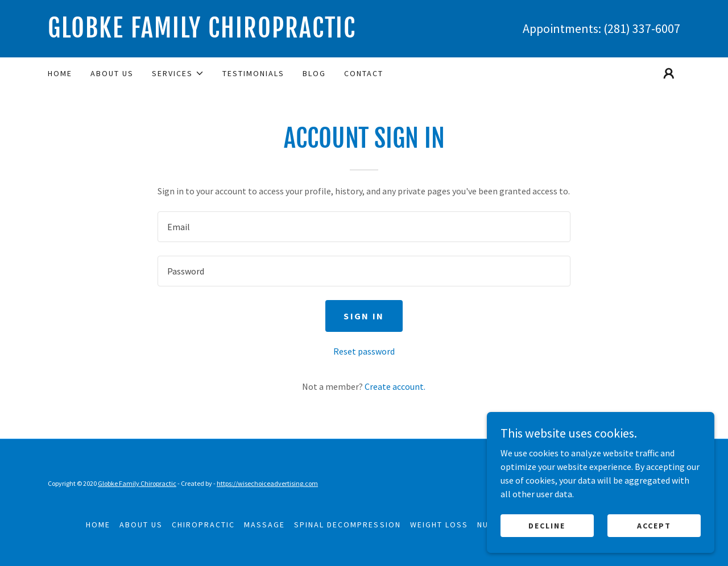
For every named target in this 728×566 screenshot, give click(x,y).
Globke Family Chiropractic (137, 483)
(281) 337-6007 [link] (642, 28)
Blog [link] (314, 73)
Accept (654, 525)
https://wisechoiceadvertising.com (267, 483)
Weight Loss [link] (439, 525)
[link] (206, 34)
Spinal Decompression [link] (347, 525)
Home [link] (60, 73)
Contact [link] (364, 73)
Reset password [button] (364, 351)
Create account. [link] (395, 386)
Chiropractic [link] (203, 525)
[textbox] (364, 227)
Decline (547, 525)
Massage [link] (264, 525)
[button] (178, 73)
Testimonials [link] (253, 73)
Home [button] (98, 525)
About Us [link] (112, 73)
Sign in (364, 316)
